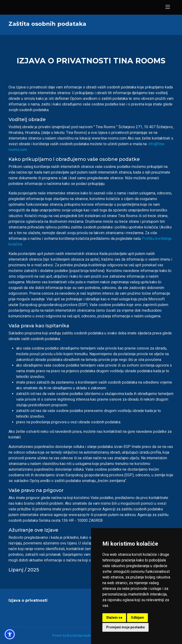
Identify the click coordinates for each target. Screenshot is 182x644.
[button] (10, 634)
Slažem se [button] (114, 618)
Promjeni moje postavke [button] (125, 627)
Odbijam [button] (137, 618)
